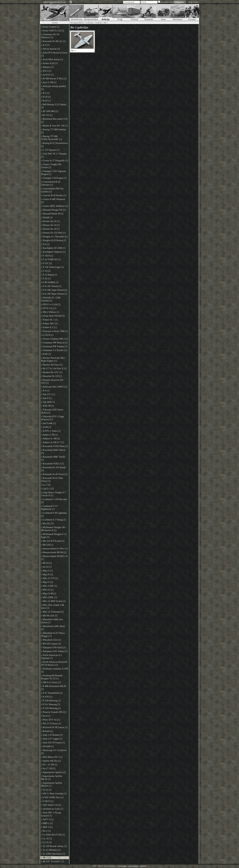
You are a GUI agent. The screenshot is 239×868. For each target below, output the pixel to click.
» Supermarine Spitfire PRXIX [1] (52, 784)
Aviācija (98, 23)
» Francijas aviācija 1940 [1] (54, 331)
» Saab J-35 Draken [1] (52, 735)
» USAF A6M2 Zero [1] (52, 797)
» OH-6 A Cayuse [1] (51, 682)
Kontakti (143, 866)
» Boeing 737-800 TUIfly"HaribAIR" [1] (51, 138)
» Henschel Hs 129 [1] (51, 376)
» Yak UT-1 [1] (48, 394)
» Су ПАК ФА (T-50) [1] (53, 835)
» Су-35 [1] (46, 842)
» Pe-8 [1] (46, 716)
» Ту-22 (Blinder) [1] (51, 850)
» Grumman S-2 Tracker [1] (54, 350)
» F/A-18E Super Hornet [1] (54, 290)
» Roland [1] (47, 731)
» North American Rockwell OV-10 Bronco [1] (54, 663)
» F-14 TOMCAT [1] (51, 259)
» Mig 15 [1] (47, 571)
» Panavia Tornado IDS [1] (53, 712)
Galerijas (90, 23)
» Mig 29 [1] (47, 574)
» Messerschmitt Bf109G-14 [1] (54, 558)
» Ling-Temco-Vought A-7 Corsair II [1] (53, 494)
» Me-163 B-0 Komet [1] (53, 541)
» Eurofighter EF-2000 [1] (53, 248)
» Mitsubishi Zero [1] (51, 640)
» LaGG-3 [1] (47, 489)
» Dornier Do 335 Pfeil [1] (53, 233)
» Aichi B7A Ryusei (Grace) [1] (54, 54)
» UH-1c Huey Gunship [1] (54, 794)
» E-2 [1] (45, 244)
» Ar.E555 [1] (47, 75)
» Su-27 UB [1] (48, 769)
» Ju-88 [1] (46, 427)
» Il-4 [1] (45, 391)
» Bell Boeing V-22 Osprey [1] (54, 106)
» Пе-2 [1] (46, 831)
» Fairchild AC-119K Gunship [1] (51, 299)
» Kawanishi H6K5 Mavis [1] (53, 452)
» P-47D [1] (47, 697)
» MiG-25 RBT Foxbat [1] (53, 601)
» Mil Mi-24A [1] (49, 616)
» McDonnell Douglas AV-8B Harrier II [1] (53, 529)
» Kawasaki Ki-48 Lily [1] (53, 41)
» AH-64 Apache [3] (50, 49)
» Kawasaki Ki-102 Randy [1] (53, 469)
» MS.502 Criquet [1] (51, 644)
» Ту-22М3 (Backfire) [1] (53, 854)
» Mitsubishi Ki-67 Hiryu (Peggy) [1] (53, 635)
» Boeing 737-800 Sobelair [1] (54, 131)
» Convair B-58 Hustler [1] (54, 195)
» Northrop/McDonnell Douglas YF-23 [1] (52, 677)
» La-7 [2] (46, 485)
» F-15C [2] (46, 263)
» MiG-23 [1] (47, 590)
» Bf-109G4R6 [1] (50, 111)
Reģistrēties (194, 2)
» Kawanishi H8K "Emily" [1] (53, 458)
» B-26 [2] (46, 97)
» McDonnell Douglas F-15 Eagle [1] (54, 536)
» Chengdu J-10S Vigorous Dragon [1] (54, 173)
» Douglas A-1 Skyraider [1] (54, 237)
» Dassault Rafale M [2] (52, 214)
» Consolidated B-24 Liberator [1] (51, 183)
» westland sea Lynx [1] (52, 809)
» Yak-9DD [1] (48, 402)
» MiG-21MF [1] (49, 586)
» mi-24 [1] (46, 567)
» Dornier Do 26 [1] (50, 229)
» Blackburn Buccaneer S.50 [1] (54, 120)
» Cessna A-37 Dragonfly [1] (55, 161)
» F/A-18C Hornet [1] (51, 286)
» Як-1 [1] (46, 858)
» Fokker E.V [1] (49, 327)
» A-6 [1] (45, 45)
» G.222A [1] (47, 335)
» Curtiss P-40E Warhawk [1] (53, 201)
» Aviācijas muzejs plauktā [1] (53, 88)
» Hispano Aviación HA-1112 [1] (53, 381)
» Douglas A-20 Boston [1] (54, 240)
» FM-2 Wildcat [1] (50, 312)
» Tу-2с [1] (46, 790)
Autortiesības (133, 866)
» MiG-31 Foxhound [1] (52, 612)
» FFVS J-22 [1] (49, 308)
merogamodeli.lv (55, 2)
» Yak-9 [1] (46, 398)
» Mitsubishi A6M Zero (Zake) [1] (52, 621)
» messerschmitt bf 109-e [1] (54, 549)
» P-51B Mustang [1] (51, 701)
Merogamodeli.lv (77, 23)
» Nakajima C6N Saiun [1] (53, 648)
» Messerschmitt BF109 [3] (54, 552)
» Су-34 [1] (46, 839)
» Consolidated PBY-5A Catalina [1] (52, 190)
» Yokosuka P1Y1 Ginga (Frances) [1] (52, 418)
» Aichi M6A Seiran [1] (52, 59)
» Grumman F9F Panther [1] (54, 346)
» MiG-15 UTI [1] (49, 578)
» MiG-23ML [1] (49, 597)
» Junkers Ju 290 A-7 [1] (52, 442)
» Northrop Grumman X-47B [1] (55, 670)
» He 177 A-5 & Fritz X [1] (54, 369)
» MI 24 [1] (46, 563)
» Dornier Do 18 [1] (50, 221)
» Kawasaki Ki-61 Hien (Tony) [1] (52, 480)
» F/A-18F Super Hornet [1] (54, 294)
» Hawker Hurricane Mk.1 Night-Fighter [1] (53, 359)
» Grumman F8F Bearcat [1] (54, 343)
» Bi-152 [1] (47, 115)
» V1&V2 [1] (47, 801)
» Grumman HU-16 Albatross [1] (50, 36)
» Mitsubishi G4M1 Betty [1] (53, 628)
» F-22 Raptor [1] (49, 275)
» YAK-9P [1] (47, 406)
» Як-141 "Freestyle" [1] (52, 861)
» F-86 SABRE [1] (50, 282)
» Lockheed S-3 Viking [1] (53, 520)
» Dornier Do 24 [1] (50, 225)
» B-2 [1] (45, 93)
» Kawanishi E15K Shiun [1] (55, 446)
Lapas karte (122, 866)
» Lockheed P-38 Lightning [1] (54, 514)
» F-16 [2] (46, 271)
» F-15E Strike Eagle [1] (52, 267)
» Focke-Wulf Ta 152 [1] (53, 31)
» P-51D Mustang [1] (51, 708)
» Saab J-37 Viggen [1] (52, 739)
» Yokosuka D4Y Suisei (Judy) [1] (52, 411)
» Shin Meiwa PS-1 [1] (52, 757)
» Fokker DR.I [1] (49, 324)
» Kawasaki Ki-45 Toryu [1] (54, 474)
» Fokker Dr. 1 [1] (49, 320)
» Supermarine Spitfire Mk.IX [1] (52, 778)
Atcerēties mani (167, 2)
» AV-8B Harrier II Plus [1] (54, 79)
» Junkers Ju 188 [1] (50, 439)
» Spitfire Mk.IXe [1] (51, 761)
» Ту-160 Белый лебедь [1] (54, 846)
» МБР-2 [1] (47, 823)
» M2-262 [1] (47, 524)
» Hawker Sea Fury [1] (52, 365)
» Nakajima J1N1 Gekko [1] (54, 651)
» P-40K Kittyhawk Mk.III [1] (53, 688)
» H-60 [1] (46, 354)
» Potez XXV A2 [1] (51, 720)
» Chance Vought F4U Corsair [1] (51, 166)
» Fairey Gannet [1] (50, 27)
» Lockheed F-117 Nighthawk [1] (49, 508)
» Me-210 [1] (47, 545)
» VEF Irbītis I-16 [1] (51, 805)
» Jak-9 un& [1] (48, 423)
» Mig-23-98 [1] (49, 594)
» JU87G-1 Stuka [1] (51, 431)
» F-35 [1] (46, 279)
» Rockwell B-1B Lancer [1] (54, 727)
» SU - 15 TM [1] (49, 765)
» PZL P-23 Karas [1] (51, 724)
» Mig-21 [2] (47, 582)
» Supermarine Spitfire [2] (53, 772)
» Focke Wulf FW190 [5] (53, 316)
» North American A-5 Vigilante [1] (51, 657)
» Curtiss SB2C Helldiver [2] (55, 206)
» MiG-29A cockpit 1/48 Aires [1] (52, 607)
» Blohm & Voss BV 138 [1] (54, 126)
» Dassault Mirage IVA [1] (53, 210)
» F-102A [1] (47, 256)
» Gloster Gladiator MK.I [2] (54, 339)
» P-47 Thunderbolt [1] (52, 693)
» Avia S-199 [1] (49, 82)
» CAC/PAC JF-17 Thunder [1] (54, 155)
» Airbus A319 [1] (49, 63)
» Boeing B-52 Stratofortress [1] (54, 145)
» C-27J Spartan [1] (50, 150)
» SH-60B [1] (47, 746)
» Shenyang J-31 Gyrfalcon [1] (54, 752)
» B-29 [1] (46, 101)
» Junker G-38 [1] (49, 435)
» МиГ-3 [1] (47, 827)
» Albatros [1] (47, 67)
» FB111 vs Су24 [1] (51, 304)
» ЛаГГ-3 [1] (47, 819)
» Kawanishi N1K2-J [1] (52, 464)
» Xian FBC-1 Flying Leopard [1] (51, 814)
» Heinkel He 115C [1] (52, 372)
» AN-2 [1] (46, 71)
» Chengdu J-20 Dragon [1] (54, 178)
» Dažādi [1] (47, 217)
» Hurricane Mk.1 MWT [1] (54, 387)
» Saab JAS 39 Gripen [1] (53, 743)
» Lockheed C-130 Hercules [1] (54, 501)
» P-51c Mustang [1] (51, 704)
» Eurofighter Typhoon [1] (53, 252)
